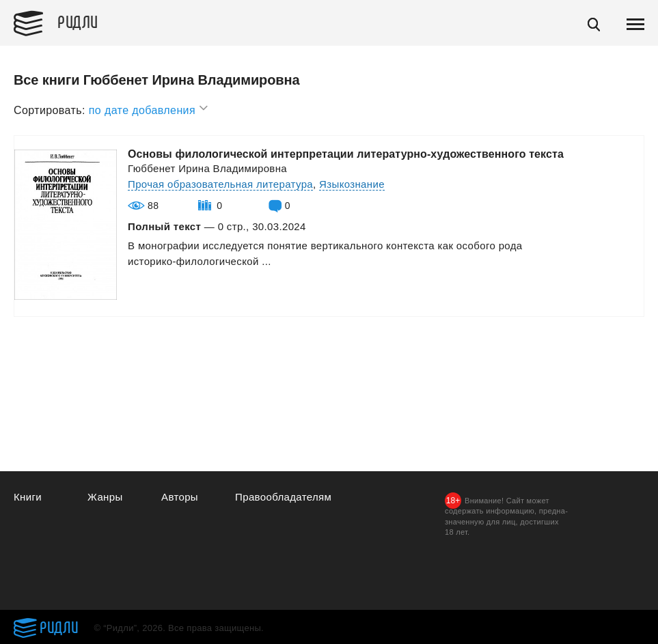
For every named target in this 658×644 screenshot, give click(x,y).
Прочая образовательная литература (220, 184)
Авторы (180, 497)
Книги (28, 497)
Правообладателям (283, 497)
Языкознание (352, 184)
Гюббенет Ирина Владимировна (207, 168)
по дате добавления (149, 108)
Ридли (78, 21)
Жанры (105, 497)
